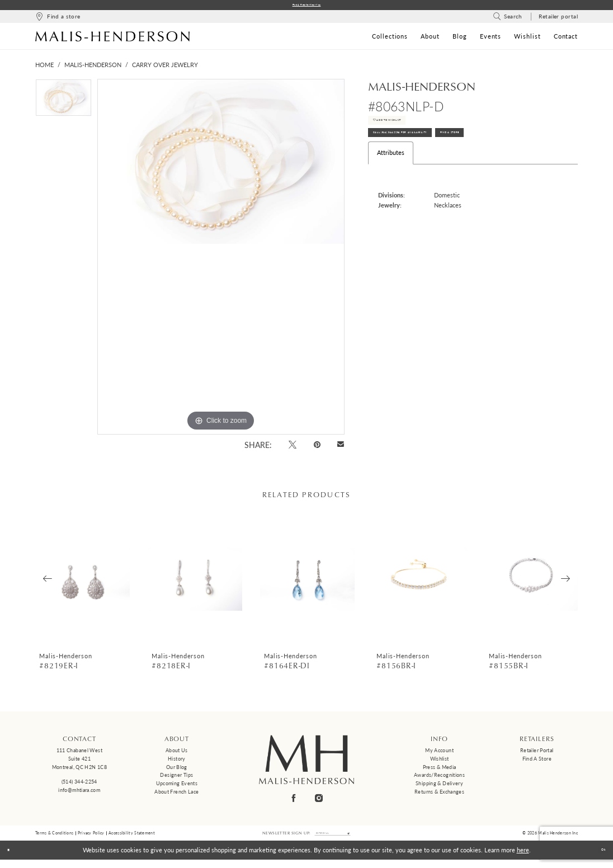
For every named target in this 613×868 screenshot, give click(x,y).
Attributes (391, 180)
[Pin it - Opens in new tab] (317, 447)
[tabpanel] (63, 104)
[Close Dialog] (13, 858)
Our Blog (177, 770)
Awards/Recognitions (439, 778)
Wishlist (440, 761)
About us (177, 754)
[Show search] (508, 20)
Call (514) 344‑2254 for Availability (432, 155)
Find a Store (537, 761)
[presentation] (82, 582)
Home (44, 68)
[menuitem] (58, 20)
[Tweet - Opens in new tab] (293, 447)
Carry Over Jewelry (165, 68)
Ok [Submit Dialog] (599, 858)
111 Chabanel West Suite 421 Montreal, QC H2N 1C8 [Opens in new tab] (79, 762)
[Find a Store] (58, 20)
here (523, 858)
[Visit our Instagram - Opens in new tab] (319, 801)
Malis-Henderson (93, 68)
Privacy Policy (91, 838)
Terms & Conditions (54, 838)
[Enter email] (333, 839)
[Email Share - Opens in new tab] (341, 448)
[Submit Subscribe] (365, 839)
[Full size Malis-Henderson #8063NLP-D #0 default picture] (221, 260)
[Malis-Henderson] (112, 39)
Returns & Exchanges (439, 794)
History (177, 761)
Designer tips (176, 778)
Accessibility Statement (132, 838)
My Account (439, 754)
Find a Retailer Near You (307, 6)
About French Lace (176, 794)
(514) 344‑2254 (79, 785)
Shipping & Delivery (439, 787)
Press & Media (440, 770)
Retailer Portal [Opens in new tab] (537, 754)
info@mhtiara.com (79, 793)
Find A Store (532, 155)
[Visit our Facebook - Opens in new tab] (294, 801)
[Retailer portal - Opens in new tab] (558, 20)
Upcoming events (177, 787)
